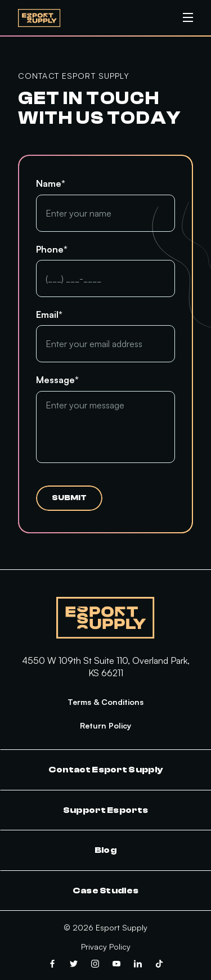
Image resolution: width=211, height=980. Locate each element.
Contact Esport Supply (106, 770)
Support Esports (106, 810)
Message (57, 380)
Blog (105, 850)
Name (51, 183)
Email (49, 314)
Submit (69, 498)
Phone (52, 249)
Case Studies (106, 891)
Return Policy (105, 725)
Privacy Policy (106, 947)
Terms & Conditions (105, 702)
